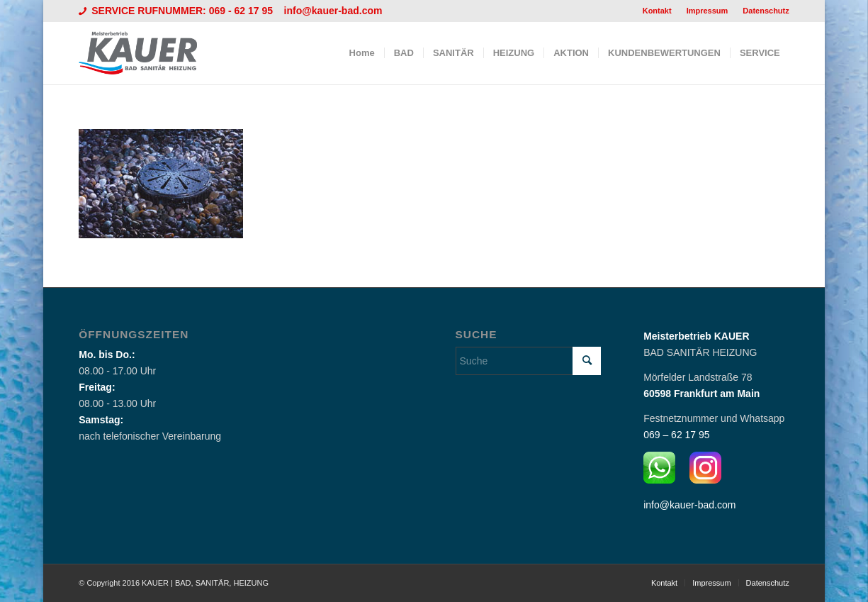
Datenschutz (766, 11)
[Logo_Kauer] (147, 53)
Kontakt (657, 11)
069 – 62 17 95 (676, 435)
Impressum (708, 11)
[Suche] (529, 361)
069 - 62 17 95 (242, 11)
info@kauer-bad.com (333, 11)
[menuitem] (658, 11)
